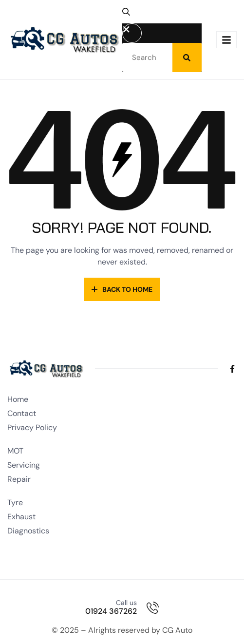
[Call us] (153, 608)
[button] (130, 15)
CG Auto (177, 630)
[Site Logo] (65, 39)
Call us (126, 603)
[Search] (187, 57)
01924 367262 (111, 611)
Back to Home (122, 289)
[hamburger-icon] (226, 40)
